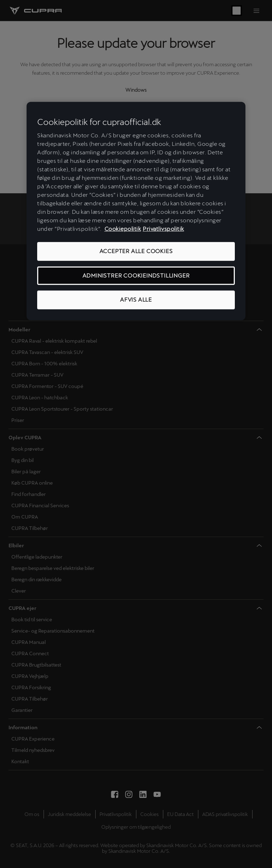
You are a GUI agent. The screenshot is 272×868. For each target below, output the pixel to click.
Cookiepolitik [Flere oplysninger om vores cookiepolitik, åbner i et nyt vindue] (123, 229)
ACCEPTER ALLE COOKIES (136, 251)
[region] (136, 211)
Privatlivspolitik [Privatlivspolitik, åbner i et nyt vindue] (163, 229)
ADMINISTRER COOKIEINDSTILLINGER (136, 276)
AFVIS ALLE (136, 300)
